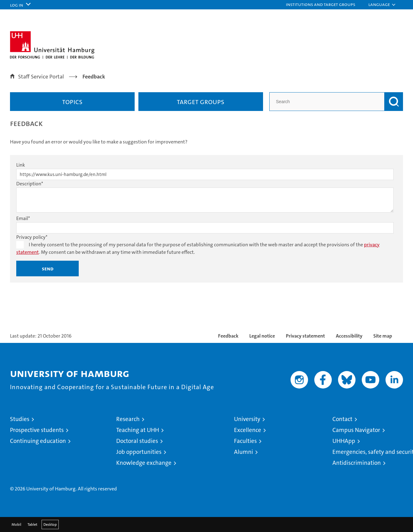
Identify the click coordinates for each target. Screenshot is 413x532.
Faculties (245, 441)
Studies (20, 419)
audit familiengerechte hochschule (296, 477)
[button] (324, 5)
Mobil (16, 524)
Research (128, 419)
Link (21, 165)
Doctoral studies (137, 441)
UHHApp (344, 441)
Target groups (201, 102)
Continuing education (38, 441)
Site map (383, 336)
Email (23, 218)
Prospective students (37, 430)
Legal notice (262, 336)
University (247, 419)
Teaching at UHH (138, 430)
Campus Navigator (356, 430)
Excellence (248, 430)
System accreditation (390, 473)
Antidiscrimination (357, 463)
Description (30, 184)
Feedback (228, 336)
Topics (72, 102)
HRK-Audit (357, 470)
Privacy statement (305, 336)
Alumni (244, 452)
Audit (321, 470)
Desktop (50, 524)
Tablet (32, 524)
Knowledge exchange (144, 463)
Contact (342, 419)
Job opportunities (139, 452)
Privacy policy (32, 237)
